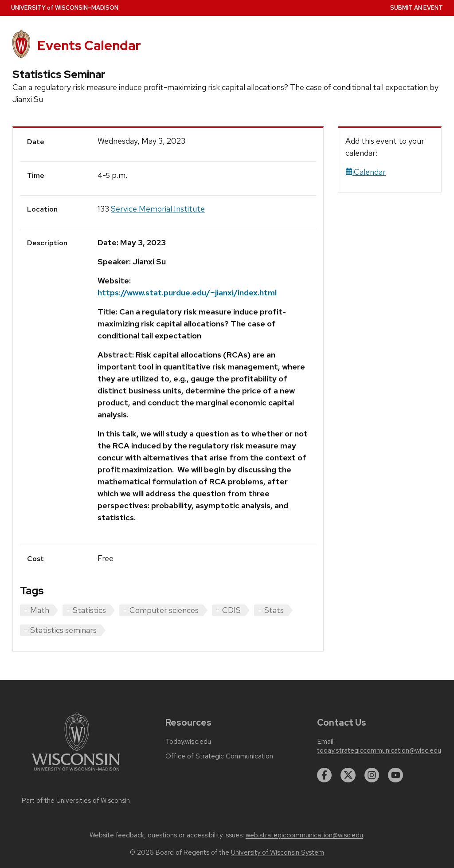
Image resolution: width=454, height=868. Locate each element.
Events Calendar (89, 45)
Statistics (89, 610)
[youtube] (395, 775)
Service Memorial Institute (158, 209)
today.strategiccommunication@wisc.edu (379, 750)
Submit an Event (417, 8)
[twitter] (348, 775)
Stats (274, 610)
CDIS (231, 610)
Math (40, 610)
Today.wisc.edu (188, 742)
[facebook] (325, 775)
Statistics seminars (63, 630)
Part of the (76, 801)
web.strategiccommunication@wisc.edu (304, 835)
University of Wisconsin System (278, 852)
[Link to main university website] (76, 772)
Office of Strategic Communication (219, 756)
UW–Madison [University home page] (65, 8)
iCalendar (366, 172)
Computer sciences (164, 610)
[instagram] (372, 775)
